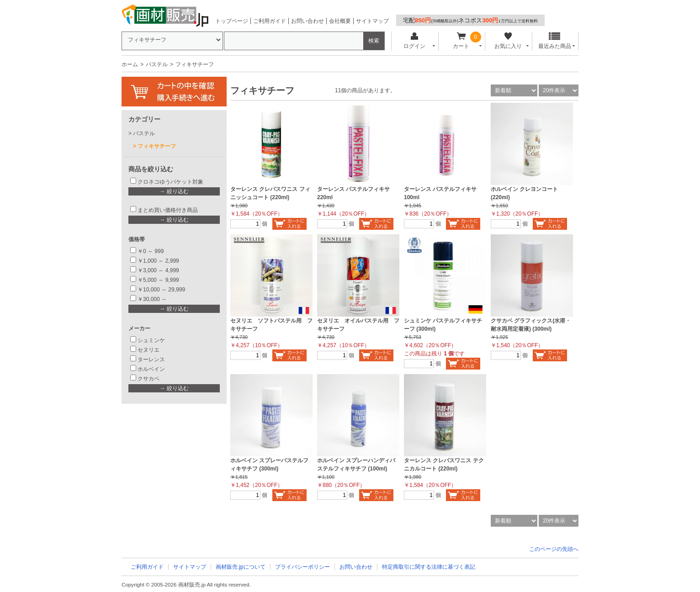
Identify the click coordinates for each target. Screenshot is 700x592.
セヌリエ (148, 350)
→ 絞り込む (174, 191)
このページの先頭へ (554, 549)
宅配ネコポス (470, 20)
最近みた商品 (555, 41)
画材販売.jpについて (241, 567)
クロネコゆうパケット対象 (170, 182)
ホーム (130, 64)
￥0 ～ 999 (151, 251)
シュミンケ (151, 340)
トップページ (232, 21)
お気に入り (508, 41)
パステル (157, 64)
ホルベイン (151, 369)
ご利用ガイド (270, 21)
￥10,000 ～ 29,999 (161, 290)
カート (461, 41)
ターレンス (151, 359)
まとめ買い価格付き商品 (168, 210)
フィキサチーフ (157, 146)
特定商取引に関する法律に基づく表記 (429, 567)
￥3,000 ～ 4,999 (158, 270)
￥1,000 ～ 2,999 (158, 261)
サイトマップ (372, 21)
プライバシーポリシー (302, 567)
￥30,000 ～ (153, 299)
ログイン (414, 41)
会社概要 (340, 21)
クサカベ (148, 379)
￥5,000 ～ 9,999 (158, 280)
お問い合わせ (308, 21)
